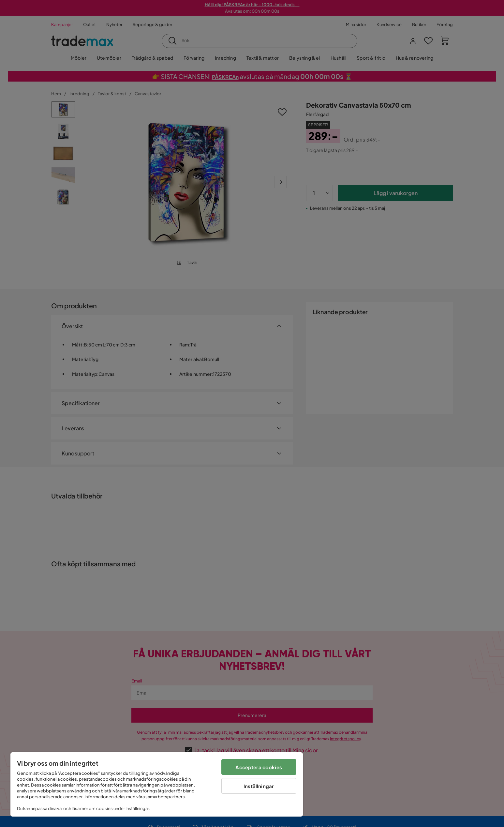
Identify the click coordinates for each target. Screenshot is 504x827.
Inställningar (259, 786)
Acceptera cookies (259, 767)
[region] (157, 784)
